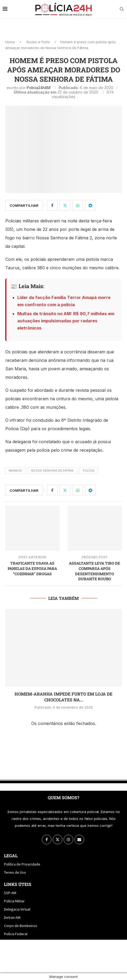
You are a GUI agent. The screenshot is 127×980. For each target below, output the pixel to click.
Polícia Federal (16, 934)
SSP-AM (10, 893)
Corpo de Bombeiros (21, 926)
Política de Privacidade (22, 864)
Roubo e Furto (38, 42)
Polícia (89, 471)
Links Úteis (18, 884)
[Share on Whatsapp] (78, 205)
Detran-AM (12, 917)
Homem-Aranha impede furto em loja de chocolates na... (63, 697)
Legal (11, 856)
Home (10, 42)
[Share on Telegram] (90, 205)
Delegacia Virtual (17, 909)
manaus (15, 471)
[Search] (122, 9)
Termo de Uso (15, 872)
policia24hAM (39, 88)
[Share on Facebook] (52, 205)
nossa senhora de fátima (52, 471)
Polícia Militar (14, 901)
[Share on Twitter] (65, 205)
